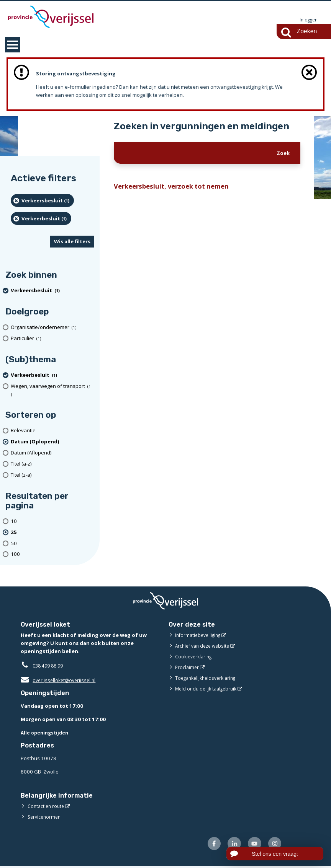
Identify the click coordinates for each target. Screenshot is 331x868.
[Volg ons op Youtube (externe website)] (252, 845)
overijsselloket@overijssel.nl (60, 681)
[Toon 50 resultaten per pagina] (52, 544)
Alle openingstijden (46, 733)
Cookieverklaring (195, 657)
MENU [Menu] (13, 45)
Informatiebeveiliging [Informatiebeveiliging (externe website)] (200, 635)
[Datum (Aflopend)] (52, 453)
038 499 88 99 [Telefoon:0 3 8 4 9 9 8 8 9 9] (50, 666)
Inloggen (308, 20)
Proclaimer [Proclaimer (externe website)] (188, 668)
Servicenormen (45, 817)
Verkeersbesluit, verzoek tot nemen (175, 187)
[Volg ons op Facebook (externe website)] (209, 845)
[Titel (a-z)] (52, 464)
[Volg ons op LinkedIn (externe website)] (231, 845)
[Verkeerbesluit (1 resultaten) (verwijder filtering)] (41, 219)
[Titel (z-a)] (52, 475)
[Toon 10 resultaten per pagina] (52, 522)
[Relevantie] (52, 431)
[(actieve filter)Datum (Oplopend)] (52, 442)
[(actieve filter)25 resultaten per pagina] (52, 533)
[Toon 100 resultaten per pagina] (52, 555)
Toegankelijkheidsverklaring (208, 678)
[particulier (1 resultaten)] (52, 339)
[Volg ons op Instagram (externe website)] (274, 845)
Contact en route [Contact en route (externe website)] (47, 806)
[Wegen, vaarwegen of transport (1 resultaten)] (52, 391)
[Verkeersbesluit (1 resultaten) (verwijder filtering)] (42, 201)
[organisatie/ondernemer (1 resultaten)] (52, 328)
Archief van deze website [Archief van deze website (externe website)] (205, 646)
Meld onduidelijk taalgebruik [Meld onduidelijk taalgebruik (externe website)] (208, 689)
